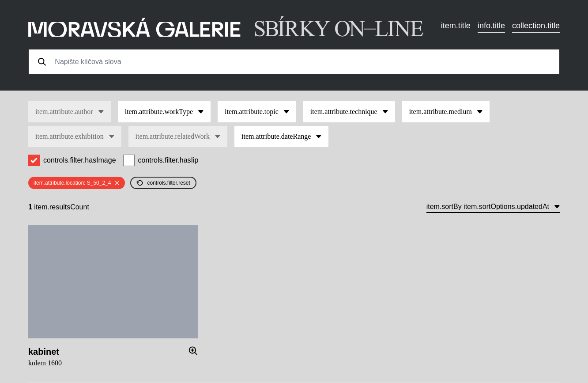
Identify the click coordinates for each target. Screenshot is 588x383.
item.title (456, 26)
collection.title (536, 26)
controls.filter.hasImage (80, 160)
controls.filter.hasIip (168, 160)
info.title (491, 26)
